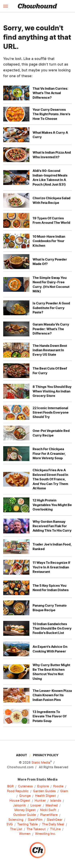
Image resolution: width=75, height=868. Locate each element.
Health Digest (45, 796)
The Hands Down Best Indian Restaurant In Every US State (50, 350)
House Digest (20, 801)
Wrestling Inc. (45, 834)
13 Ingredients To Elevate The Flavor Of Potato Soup (49, 716)
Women (25, 834)
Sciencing (16, 820)
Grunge (25, 796)
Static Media (41, 762)
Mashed (52, 805)
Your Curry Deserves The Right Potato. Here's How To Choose (51, 114)
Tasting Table (27, 824)
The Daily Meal (53, 824)
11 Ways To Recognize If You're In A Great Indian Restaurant (51, 567)
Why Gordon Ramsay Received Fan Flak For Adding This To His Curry (52, 526)
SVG (10, 824)
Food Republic (18, 791)
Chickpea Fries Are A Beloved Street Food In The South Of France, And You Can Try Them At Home (50, 479)
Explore (43, 786)
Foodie (58, 786)
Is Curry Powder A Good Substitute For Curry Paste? (51, 308)
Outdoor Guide (24, 815)
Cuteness (25, 786)
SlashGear (55, 820)
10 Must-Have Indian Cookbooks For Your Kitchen (49, 241)
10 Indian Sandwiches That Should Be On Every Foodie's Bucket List (52, 628)
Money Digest (25, 810)
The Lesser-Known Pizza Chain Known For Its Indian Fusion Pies (52, 695)
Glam (64, 791)
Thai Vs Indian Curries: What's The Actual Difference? (50, 93)
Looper (36, 805)
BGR (10, 786)
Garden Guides (44, 791)
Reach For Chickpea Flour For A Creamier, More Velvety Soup (49, 454)
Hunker (40, 801)
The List (16, 829)
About (21, 755)
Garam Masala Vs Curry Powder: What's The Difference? (51, 329)
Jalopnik (19, 805)
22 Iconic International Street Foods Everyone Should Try (51, 412)
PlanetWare (49, 815)
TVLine (55, 829)
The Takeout (36, 829)
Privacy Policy (46, 755)
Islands (56, 801)
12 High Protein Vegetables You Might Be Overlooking (52, 505)
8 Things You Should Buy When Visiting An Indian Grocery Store (52, 391)
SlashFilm (35, 820)
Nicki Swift (48, 810)
